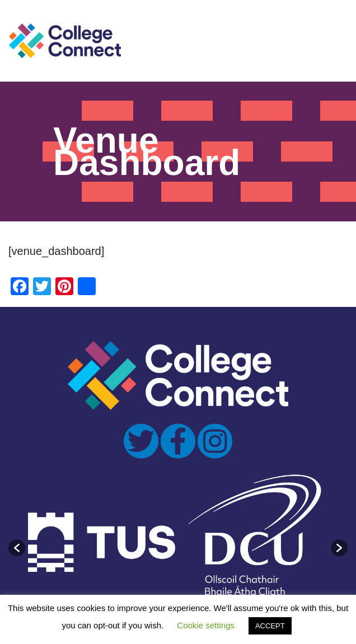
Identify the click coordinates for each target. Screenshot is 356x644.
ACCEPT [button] (270, 626)
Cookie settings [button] (206, 625)
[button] (17, 548)
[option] (102, 542)
